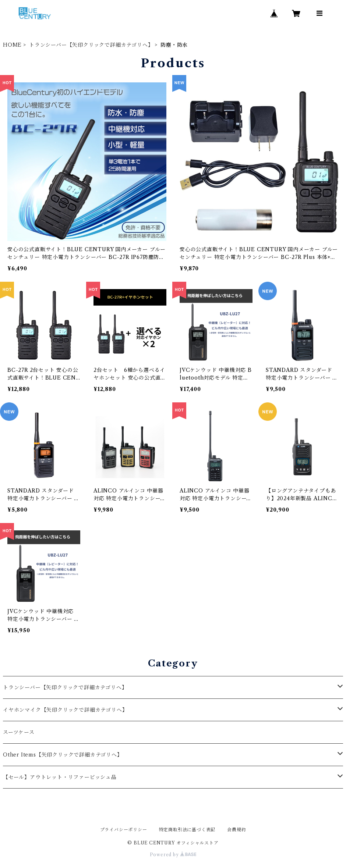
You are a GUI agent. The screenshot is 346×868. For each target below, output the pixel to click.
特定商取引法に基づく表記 (187, 830)
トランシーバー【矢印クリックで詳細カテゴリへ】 (91, 45)
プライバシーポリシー (124, 830)
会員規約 (236, 830)
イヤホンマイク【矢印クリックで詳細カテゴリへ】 (65, 710)
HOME (12, 45)
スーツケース (19, 732)
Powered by (173, 855)
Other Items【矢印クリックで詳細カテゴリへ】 (63, 755)
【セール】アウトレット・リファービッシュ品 (60, 777)
